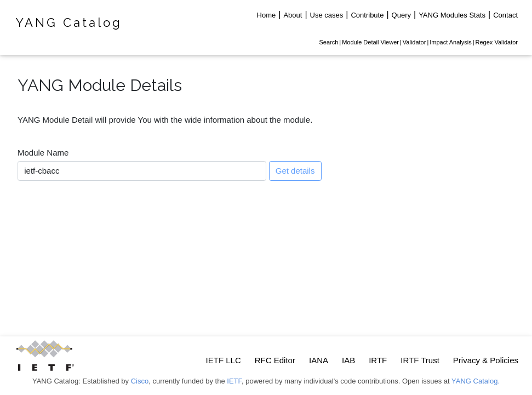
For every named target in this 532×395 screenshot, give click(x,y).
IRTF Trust (420, 360)
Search (328, 42)
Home (267, 15)
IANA (319, 360)
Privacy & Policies (486, 360)
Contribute (367, 15)
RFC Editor (275, 360)
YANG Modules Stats (452, 15)
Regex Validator (497, 42)
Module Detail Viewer (370, 42)
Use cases (327, 15)
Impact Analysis (450, 42)
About (293, 15)
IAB (348, 360)
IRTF (378, 360)
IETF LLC (224, 360)
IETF (234, 381)
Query (401, 15)
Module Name (43, 153)
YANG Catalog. (476, 381)
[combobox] (142, 171)
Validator (414, 42)
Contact (505, 15)
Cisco (140, 381)
